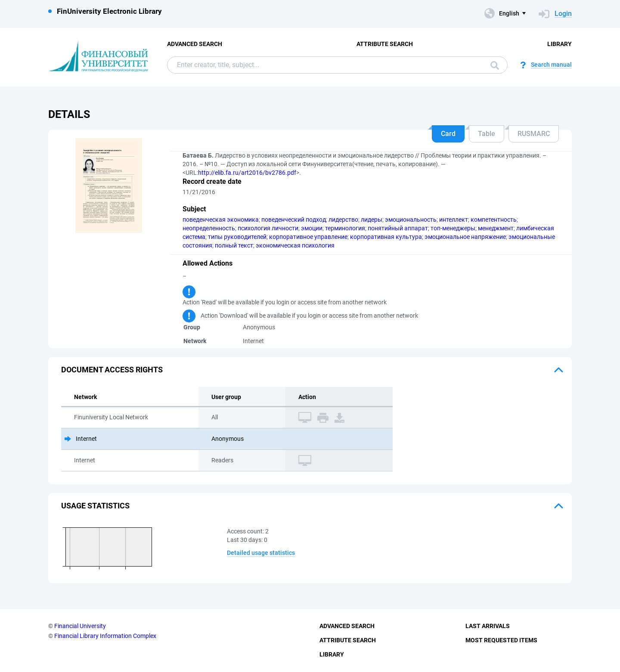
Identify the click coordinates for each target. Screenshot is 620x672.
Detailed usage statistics (261, 553)
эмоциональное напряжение (465, 237)
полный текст (234, 245)
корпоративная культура (386, 237)
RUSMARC (534, 134)
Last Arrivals (488, 626)
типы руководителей (237, 237)
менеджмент (496, 228)
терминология (345, 228)
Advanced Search (195, 44)
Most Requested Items (501, 640)
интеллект (454, 220)
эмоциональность (411, 220)
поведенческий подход (294, 220)
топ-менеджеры (453, 228)
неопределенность (209, 228)
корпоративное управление (308, 237)
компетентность (494, 220)
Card (448, 134)
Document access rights (112, 370)
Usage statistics (95, 506)
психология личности (268, 228)
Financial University (80, 626)
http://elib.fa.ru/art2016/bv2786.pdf (247, 173)
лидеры (372, 220)
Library (560, 44)
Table (487, 134)
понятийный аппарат (398, 228)
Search (495, 65)
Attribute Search (385, 44)
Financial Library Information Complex (105, 636)
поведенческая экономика (221, 220)
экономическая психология (295, 245)
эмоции (312, 228)
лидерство (343, 220)
